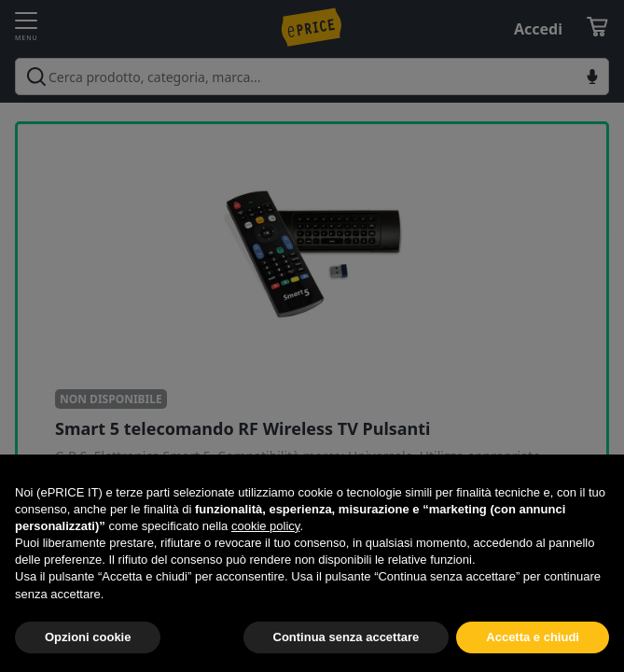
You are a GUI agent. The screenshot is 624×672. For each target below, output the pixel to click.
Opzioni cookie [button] (88, 637)
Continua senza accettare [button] (347, 637)
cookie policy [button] (265, 526)
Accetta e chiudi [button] (533, 637)
